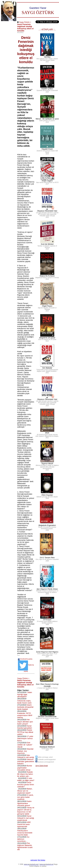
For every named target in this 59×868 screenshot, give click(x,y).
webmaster (34, 860)
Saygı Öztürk (24, 22)
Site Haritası (41, 860)
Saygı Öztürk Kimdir (42, 766)
